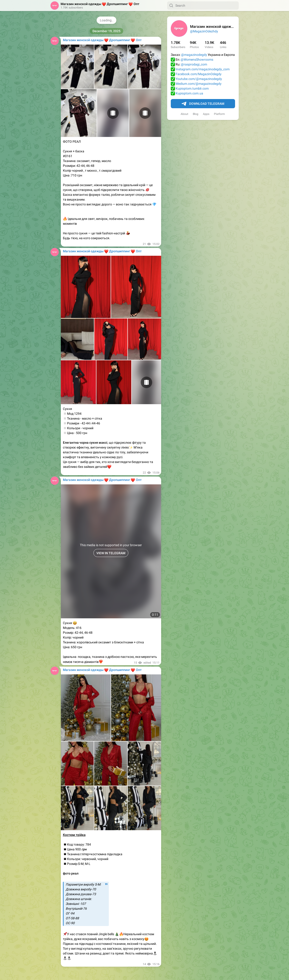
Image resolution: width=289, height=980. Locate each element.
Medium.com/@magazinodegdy (199, 84)
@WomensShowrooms (197, 60)
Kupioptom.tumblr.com (192, 88)
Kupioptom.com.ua (189, 93)
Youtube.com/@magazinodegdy (199, 79)
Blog (196, 114)
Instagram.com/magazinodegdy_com (203, 69)
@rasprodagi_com (194, 64)
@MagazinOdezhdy (204, 31)
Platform (219, 114)
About (184, 114)
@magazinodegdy (194, 55)
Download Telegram (203, 104)
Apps (206, 114)
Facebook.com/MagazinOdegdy (199, 74)
